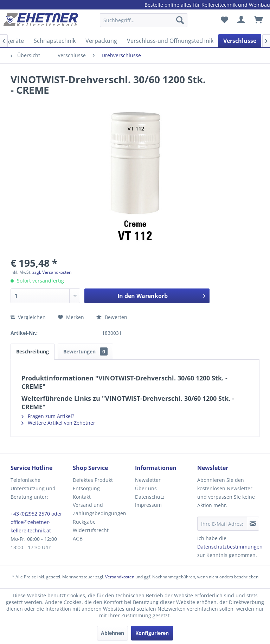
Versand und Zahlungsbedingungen (99, 509)
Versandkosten (120, 577)
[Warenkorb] (259, 20)
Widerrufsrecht (91, 530)
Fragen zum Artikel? (48, 416)
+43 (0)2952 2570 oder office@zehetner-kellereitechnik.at (36, 522)
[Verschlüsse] (240, 41)
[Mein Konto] (242, 20)
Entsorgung (86, 488)
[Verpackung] (101, 41)
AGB (78, 539)
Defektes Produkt (93, 480)
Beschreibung (33, 351)
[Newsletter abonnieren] (253, 524)
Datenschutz (150, 497)
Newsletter (148, 480)
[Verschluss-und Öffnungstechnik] (170, 41)
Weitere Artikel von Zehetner (58, 423)
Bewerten (112, 317)
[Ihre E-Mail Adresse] (222, 524)
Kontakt (82, 497)
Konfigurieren (152, 633)
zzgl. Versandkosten (52, 272)
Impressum (148, 505)
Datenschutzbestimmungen (230, 547)
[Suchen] (180, 20)
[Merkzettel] (224, 20)
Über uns (146, 488)
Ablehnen (112, 633)
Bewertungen (85, 351)
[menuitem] (144, 23)
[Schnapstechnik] (55, 41)
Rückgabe (84, 522)
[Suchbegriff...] (144, 20)
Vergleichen (28, 317)
